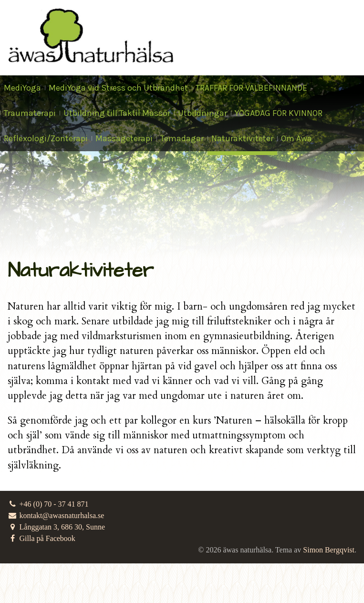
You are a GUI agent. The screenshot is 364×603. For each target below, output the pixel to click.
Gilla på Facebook (42, 538)
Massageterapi (124, 138)
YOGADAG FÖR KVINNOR (279, 113)
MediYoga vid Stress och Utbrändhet (118, 88)
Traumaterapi (30, 113)
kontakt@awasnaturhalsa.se (56, 515)
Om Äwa (296, 138)
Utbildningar (203, 113)
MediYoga (22, 88)
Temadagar (182, 138)
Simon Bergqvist (329, 550)
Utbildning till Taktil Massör (117, 113)
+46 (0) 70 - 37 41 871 (48, 504)
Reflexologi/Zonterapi (46, 138)
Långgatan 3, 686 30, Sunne (56, 527)
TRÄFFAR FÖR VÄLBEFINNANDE (251, 88)
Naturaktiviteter (242, 138)
